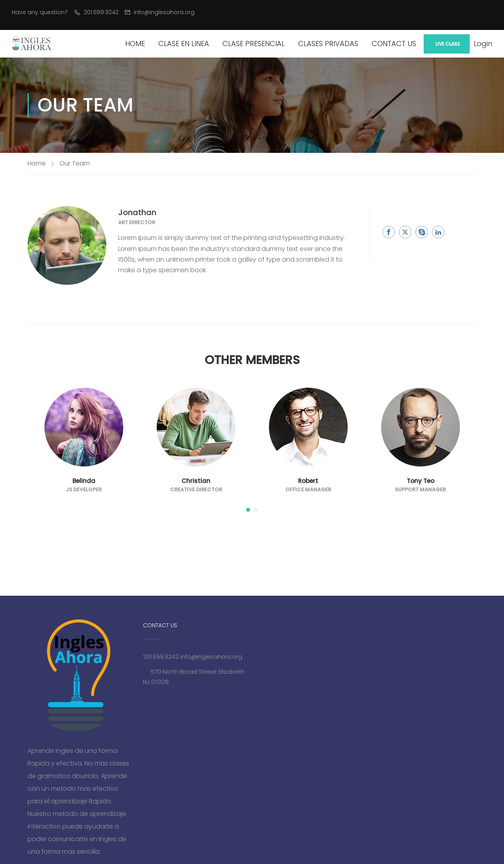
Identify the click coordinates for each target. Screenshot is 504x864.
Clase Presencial (254, 44)
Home (135, 44)
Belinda (84, 481)
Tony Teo (421, 481)
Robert (308, 481)
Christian (196, 481)
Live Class (448, 44)
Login (483, 44)
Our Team (75, 163)
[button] (248, 510)
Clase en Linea (184, 44)
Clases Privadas (328, 44)
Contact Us (394, 44)
